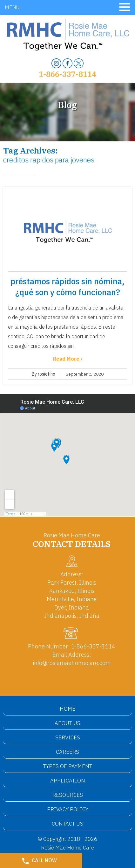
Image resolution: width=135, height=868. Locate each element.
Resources (68, 795)
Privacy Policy (68, 809)
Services (68, 737)
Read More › (68, 359)
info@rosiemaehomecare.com (72, 663)
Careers (67, 752)
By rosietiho (44, 374)
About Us (67, 723)
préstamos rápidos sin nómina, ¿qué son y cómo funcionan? (67, 287)
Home (67, 709)
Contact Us (67, 824)
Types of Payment (68, 766)
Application (68, 781)
